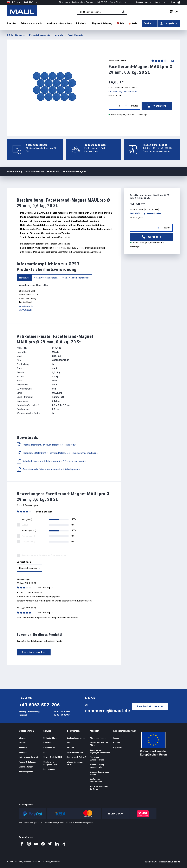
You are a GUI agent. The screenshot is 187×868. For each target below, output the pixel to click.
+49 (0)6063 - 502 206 (162, 148)
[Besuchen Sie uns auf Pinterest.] (43, 844)
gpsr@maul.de (26, 306)
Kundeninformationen (76, 738)
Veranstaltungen (26, 767)
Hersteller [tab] (24, 278)
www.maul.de (26, 310)
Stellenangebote (26, 772)
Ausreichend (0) (29, 536)
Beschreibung (15, 171)
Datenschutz (175, 862)
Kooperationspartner (124, 731)
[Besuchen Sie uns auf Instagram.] (29, 844)
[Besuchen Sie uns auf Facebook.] (22, 844)
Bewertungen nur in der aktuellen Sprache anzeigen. (44, 555)
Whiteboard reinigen (98, 738)
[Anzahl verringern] (112, 106)
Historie (22, 743)
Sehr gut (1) (27, 519)
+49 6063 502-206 (39, 705)
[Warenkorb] (174, 12)
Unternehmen (26, 731)
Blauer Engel (49, 743)
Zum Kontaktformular (150, 706)
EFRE (45, 752)
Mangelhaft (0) (28, 542)
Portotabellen (49, 748)
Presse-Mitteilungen (27, 762)
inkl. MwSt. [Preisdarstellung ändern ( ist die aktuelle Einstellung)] (31, 2)
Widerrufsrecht (164, 862)
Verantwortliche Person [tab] (46, 278)
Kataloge (23, 752)
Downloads (53, 171)
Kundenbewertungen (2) (76, 171)
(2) (172, 61)
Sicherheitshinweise (75, 752)
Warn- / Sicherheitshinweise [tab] (76, 278)
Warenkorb (157, 106)
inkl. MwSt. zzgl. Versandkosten (123, 91)
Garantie (70, 748)
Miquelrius (117, 748)
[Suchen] (124, 12)
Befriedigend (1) (29, 530)
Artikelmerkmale (34, 171)
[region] (54, 86)
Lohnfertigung (49, 769)
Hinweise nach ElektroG (76, 757)
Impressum (149, 862)
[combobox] (102, 12)
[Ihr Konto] (176, 2)
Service (47, 731)
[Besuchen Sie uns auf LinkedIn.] (57, 844)
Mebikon (117, 743)
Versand (70, 743)
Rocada (116, 738)
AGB (156, 862)
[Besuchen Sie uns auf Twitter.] (50, 844)
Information (73, 731)
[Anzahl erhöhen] (126, 106)
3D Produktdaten (50, 738)
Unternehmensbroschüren (30, 757)
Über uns (23, 738)
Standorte (23, 748)
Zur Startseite (16, 35)
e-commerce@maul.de (160, 151)
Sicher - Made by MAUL (53, 757)
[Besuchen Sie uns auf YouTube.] (36, 844)
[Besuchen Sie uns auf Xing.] (64, 844)
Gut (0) (25, 525)
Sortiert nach (24, 562)
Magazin (94, 731)
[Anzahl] (119, 106)
